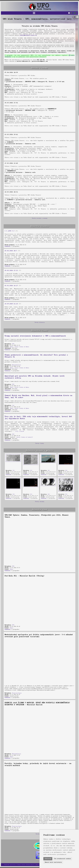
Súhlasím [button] (48, 859)
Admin (11, 347)
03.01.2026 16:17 (11, 286)
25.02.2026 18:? (11, 251)
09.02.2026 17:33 (11, 270)
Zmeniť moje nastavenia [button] (53, 862)
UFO (13, 344)
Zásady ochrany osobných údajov (26, 865)
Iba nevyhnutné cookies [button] (62, 859)
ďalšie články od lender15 (24, 437)
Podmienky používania (10, 865)
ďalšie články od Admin (22, 347)
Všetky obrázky (40, 502)
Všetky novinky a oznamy (40, 218)
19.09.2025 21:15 (11, 304)
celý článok (20, 431)
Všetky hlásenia (40, 322)
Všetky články (39, 443)
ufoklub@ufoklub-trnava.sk (28, 35)
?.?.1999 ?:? (10, 231)
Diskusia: (8, 246)
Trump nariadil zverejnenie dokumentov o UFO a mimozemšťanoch (35, 336)
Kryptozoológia (17, 693)
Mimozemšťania (17, 365)
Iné (13, 405)
